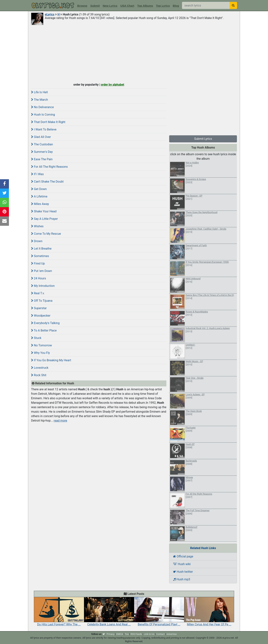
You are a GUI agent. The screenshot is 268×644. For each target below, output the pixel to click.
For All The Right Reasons (49, 167)
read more (60, 421)
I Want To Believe (44, 129)
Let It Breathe (41, 249)
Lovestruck (40, 368)
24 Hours (39, 278)
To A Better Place (44, 330)
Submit (95, 6)
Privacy (111, 634)
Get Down (39, 189)
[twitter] (104, 634)
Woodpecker (41, 316)
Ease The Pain (42, 159)
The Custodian (42, 144)
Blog (176, 6)
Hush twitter (183, 572)
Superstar (39, 308)
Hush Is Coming (43, 115)
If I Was (37, 174)
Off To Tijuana (42, 301)
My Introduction (43, 286)
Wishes (37, 226)
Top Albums (145, 6)
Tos (127, 634)
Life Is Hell (39, 92)
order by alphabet (113, 85)
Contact (160, 634)
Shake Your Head (44, 211)
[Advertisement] (134, 53)
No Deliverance (42, 107)
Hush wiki (182, 564)
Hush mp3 (182, 579)
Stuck (36, 338)
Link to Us (149, 634)
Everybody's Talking (45, 323)
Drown (37, 241)
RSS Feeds (136, 634)
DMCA (120, 634)
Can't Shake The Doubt (47, 182)
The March (40, 100)
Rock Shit (39, 375)
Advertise (172, 634)
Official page (183, 556)
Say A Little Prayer (44, 219)
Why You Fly (40, 353)
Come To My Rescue (46, 234)
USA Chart (127, 6)
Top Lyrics (163, 6)
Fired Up (38, 263)
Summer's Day (42, 152)
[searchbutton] (233, 5)
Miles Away (40, 204)
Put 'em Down (42, 271)
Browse (82, 6)
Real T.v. (38, 293)
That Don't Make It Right (48, 122)
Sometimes (40, 256)
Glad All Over (41, 137)
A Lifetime (39, 196)
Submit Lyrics (203, 139)
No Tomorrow (42, 345)
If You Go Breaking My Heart (51, 360)
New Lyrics (110, 6)
